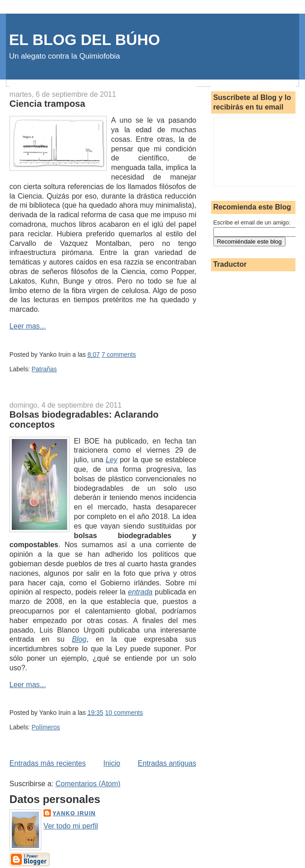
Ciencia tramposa (47, 104)
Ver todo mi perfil (71, 826)
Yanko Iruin (74, 813)
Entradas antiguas (167, 763)
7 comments (119, 354)
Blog (79, 639)
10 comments (124, 713)
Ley (112, 460)
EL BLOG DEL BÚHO (85, 40)
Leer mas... (28, 326)
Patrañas (44, 369)
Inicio (112, 763)
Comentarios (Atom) (88, 784)
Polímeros (46, 727)
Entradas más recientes (48, 763)
